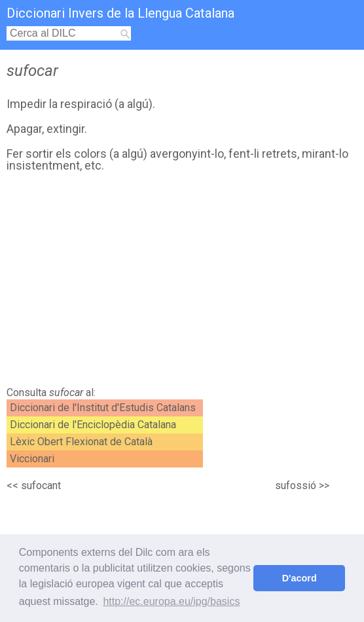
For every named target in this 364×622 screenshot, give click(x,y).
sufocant (41, 485)
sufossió (296, 485)
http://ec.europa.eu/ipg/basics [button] (171, 601)
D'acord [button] (300, 578)
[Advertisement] (179, 283)
